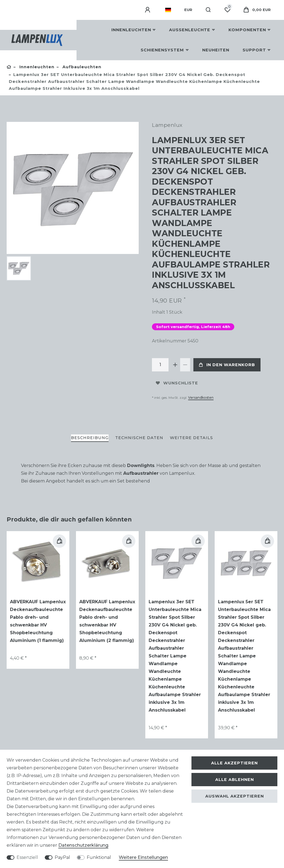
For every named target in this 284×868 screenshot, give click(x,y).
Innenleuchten (131, 30)
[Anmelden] (148, 10)
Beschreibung (90, 438)
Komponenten (247, 30)
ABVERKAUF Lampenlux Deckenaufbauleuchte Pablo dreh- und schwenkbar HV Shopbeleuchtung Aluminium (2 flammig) (107, 621)
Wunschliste (177, 383)
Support (254, 50)
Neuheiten (216, 50)
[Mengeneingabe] (160, 365)
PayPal (62, 857)
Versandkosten (201, 398)
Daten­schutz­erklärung (83, 845)
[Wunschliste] (227, 10)
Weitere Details (191, 438)
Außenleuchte (190, 30)
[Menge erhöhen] (175, 365)
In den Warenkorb (227, 365)
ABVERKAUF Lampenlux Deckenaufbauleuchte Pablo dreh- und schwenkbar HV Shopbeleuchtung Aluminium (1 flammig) (38, 621)
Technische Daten (139, 438)
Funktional (99, 857)
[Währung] (188, 10)
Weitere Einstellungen (143, 857)
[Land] (168, 10)
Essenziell (27, 857)
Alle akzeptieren (234, 763)
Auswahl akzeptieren (235, 796)
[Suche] (208, 10)
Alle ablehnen (235, 780)
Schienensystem (162, 50)
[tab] (90, 438)
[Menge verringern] (185, 365)
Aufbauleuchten (81, 67)
